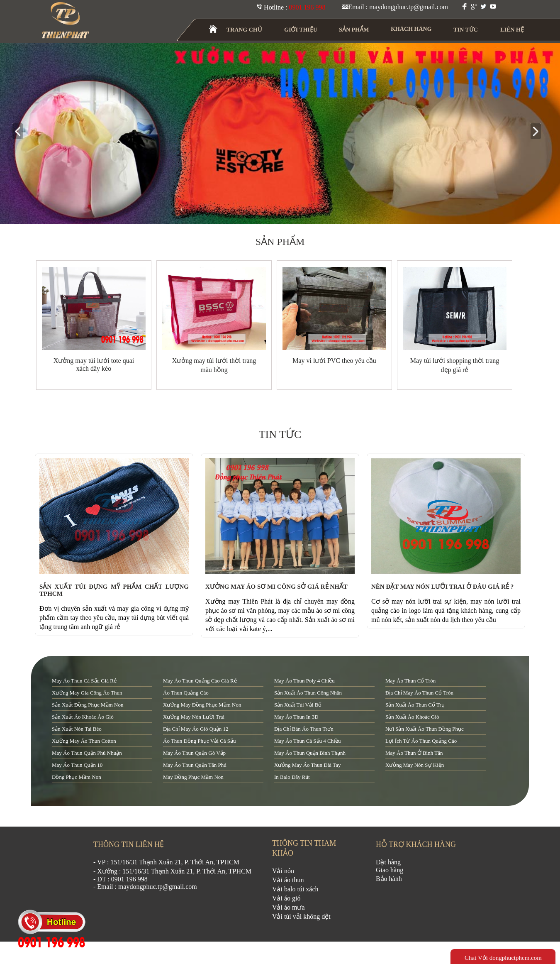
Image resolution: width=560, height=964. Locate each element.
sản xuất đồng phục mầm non (88, 705)
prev (21, 132)
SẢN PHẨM (354, 30)
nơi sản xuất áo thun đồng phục (425, 729)
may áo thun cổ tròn (410, 681)
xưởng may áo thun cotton (84, 741)
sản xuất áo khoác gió (412, 717)
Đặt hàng (388, 862)
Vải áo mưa (289, 907)
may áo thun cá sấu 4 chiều (307, 741)
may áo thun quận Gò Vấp (194, 753)
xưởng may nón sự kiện (415, 765)
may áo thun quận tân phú (195, 765)
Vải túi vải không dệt (301, 916)
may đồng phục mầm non (193, 777)
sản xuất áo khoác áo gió (83, 717)
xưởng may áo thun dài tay (307, 765)
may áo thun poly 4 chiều (304, 681)
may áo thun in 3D (296, 717)
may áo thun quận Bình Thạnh (310, 753)
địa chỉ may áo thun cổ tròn (419, 693)
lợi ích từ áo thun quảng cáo (421, 741)
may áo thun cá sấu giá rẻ (84, 681)
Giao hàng (390, 870)
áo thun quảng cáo (186, 693)
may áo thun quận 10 (77, 765)
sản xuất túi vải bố (298, 705)
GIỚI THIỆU (301, 30)
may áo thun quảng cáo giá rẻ (200, 681)
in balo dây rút (292, 777)
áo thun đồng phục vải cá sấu (199, 741)
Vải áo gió (286, 898)
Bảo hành (389, 879)
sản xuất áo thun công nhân (308, 693)
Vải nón (283, 871)
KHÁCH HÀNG (411, 29)
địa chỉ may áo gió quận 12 (196, 729)
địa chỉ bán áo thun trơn (304, 729)
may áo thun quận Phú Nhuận (87, 753)
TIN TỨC (466, 30)
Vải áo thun (288, 880)
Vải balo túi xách (295, 889)
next (539, 132)
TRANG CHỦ (244, 30)
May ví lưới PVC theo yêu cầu (334, 361)
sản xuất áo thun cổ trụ (415, 705)
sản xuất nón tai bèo (77, 729)
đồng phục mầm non (77, 777)
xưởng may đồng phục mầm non (202, 705)
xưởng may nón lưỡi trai (194, 717)
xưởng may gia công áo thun (87, 693)
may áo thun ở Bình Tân (414, 753)
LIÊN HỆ (512, 30)
